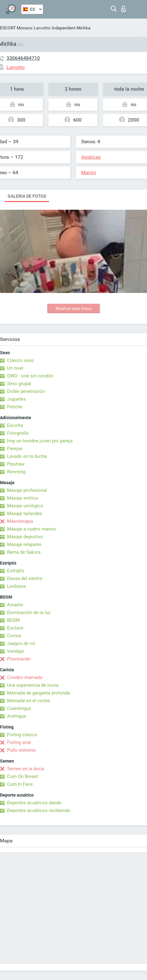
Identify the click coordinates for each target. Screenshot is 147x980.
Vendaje (15, 651)
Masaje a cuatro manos (31, 529)
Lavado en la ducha (27, 456)
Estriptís (16, 571)
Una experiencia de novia (33, 685)
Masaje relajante (24, 544)
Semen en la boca (25, 769)
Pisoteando (19, 659)
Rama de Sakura (24, 552)
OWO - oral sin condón (30, 376)
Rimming (16, 472)
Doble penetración (26, 391)
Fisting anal (19, 742)
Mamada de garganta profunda (38, 693)
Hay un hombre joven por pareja (40, 441)
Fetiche (15, 407)
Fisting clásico (22, 735)
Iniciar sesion (124, 9)
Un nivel (15, 368)
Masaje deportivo (25, 537)
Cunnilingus (19, 708)
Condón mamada (25, 677)
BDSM (13, 620)
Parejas (15, 449)
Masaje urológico (25, 506)
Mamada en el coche (29, 701)
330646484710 (23, 58)
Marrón (89, 173)
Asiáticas (91, 157)
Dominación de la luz (29, 612)
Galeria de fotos (27, 196)
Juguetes (17, 399)
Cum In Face (20, 784)
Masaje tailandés (25, 514)
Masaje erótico (23, 498)
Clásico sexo (21, 360)
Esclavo (15, 628)
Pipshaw (16, 464)
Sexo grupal (19, 384)
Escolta (15, 425)
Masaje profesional (27, 490)
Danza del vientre (25, 578)
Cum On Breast (23, 776)
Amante (15, 605)
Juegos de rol (21, 643)
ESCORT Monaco (16, 28)
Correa (14, 636)
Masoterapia (20, 521)
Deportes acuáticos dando (34, 803)
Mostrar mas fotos (73, 308)
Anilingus (17, 716)
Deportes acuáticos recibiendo (39, 810)
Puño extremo (21, 750)
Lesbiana (16, 586)
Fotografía (18, 433)
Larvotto (42, 28)
